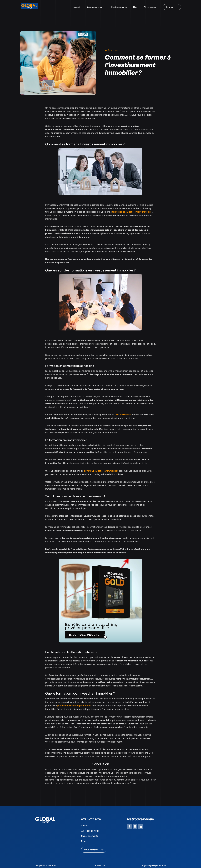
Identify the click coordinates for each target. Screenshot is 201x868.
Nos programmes (94, 7)
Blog (135, 7)
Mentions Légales (100, 866)
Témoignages (150, 7)
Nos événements (119, 7)
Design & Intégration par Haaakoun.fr (154, 866)
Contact (170, 7)
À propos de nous (90, 831)
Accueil (77, 7)
